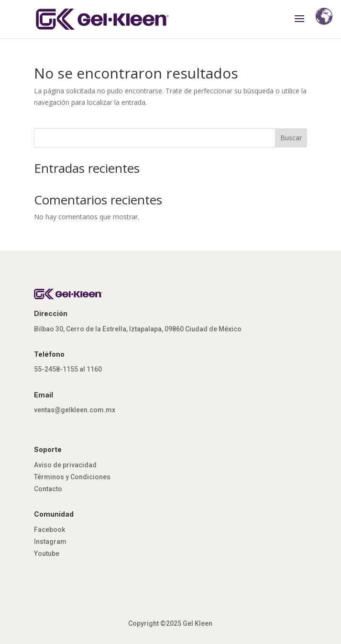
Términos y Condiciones (72, 477)
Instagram (50, 542)
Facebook (49, 530)
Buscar (291, 138)
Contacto (48, 489)
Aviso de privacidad (65, 465)
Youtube (47, 554)
